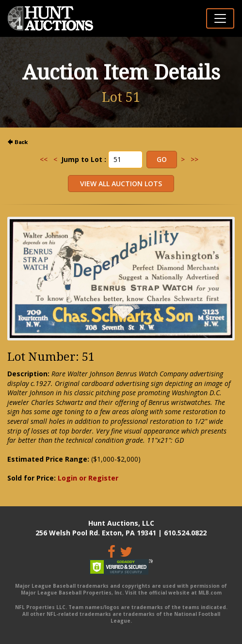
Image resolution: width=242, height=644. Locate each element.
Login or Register (88, 478)
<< (44, 159)
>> (194, 159)
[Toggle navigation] (220, 18)
